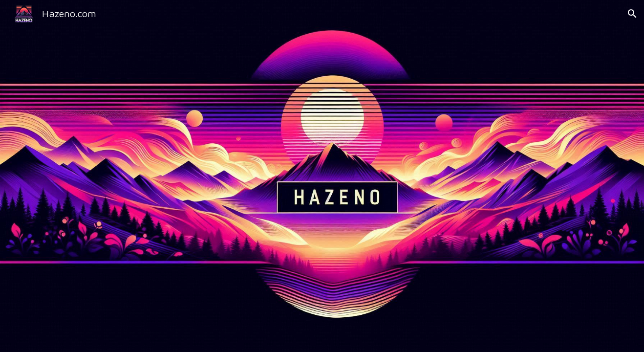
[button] (632, 14)
